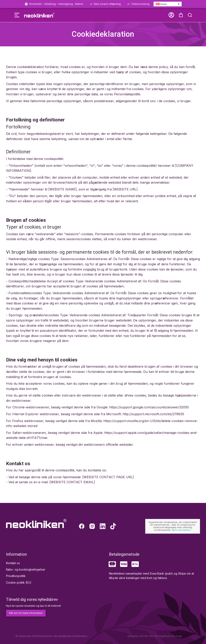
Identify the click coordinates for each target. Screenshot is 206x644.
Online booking (140, 4)
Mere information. (182, 530)
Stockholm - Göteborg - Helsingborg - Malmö (56, 4)
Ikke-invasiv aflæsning (107, 4)
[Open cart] (191, 15)
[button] (7, 15)
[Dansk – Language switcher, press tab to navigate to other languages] (168, 4)
